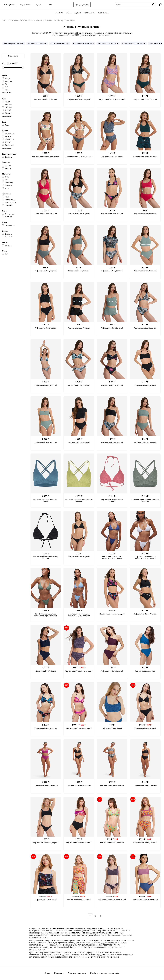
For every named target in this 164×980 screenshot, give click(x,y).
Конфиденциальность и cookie (105, 973)
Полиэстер (8, 186)
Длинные (7, 234)
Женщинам (9, 5)
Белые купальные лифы (37, 43)
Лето (5, 254)
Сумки (78, 13)
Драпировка (8, 139)
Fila (5, 84)
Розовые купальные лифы (83, 43)
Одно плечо (8, 145)
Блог (50, 5)
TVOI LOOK (82, 5)
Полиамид (7, 183)
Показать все (7, 93)
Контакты (59, 973)
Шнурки (6, 168)
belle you (7, 78)
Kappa (6, 90)
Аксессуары (89, 13)
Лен (5, 180)
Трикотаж (7, 205)
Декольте (7, 157)
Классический (9, 225)
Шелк (6, 188)
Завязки (7, 142)
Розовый (7, 104)
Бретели (7, 136)
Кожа (6, 177)
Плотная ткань (9, 203)
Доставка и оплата (77, 973)
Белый (6, 102)
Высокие (7, 245)
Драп (5, 197)
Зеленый (7, 113)
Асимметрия (8, 134)
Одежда (59, 13)
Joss (5, 87)
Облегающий (8, 214)
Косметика (103, 13)
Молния (6, 166)
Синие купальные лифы (60, 43)
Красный (7, 107)
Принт (6, 125)
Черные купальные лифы (14, 43)
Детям (39, 5)
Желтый (7, 110)
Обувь (69, 13)
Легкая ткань (9, 200)
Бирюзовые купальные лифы (134, 43)
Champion (7, 81)
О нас (47, 973)
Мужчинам (25, 5)
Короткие (7, 237)
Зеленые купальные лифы (108, 43)
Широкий (7, 217)
